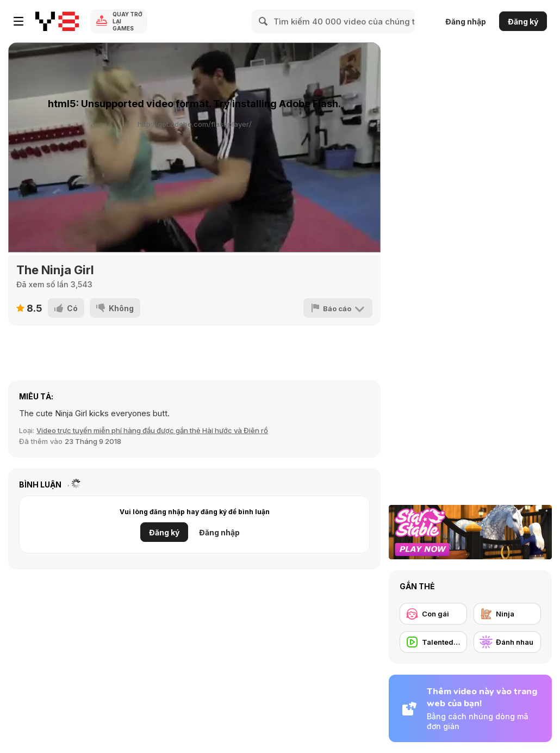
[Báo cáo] (338, 308)
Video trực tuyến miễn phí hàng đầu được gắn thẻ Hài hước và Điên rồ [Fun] (152, 430)
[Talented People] (433, 642)
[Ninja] (507, 614)
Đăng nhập (466, 21)
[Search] (264, 21)
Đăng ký (523, 21)
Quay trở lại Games (127, 21)
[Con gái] (433, 614)
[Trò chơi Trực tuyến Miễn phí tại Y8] (57, 21)
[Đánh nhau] (507, 642)
